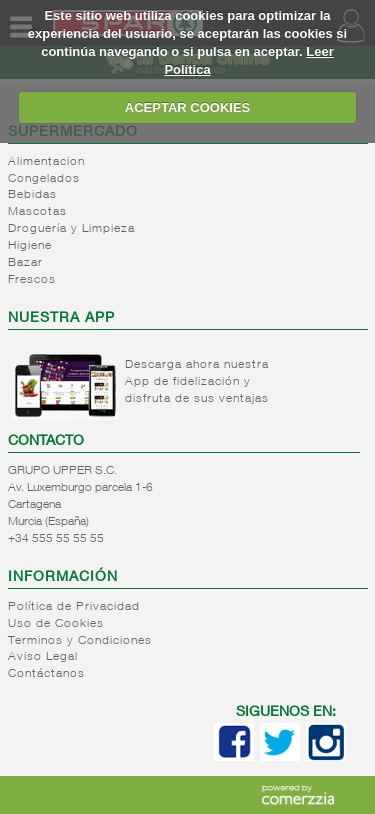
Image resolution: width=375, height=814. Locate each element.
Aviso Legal (43, 657)
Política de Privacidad (74, 607)
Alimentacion (46, 162)
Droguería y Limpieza (71, 229)
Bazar (25, 263)
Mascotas (37, 212)
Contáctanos (46, 674)
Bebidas (32, 195)
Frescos (32, 280)
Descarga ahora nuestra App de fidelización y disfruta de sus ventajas (197, 382)
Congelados (44, 179)
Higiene (30, 246)
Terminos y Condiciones (80, 641)
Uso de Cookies (56, 624)
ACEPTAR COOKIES (187, 107)
